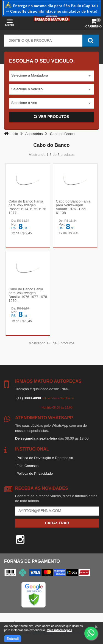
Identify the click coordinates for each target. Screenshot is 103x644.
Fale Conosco (27, 466)
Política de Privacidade (35, 473)
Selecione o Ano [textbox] (24, 103)
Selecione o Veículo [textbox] (27, 89)
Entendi (13, 639)
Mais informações (59, 630)
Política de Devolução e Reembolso (45, 458)
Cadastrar (57, 523)
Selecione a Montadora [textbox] (30, 75)
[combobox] (51, 76)
